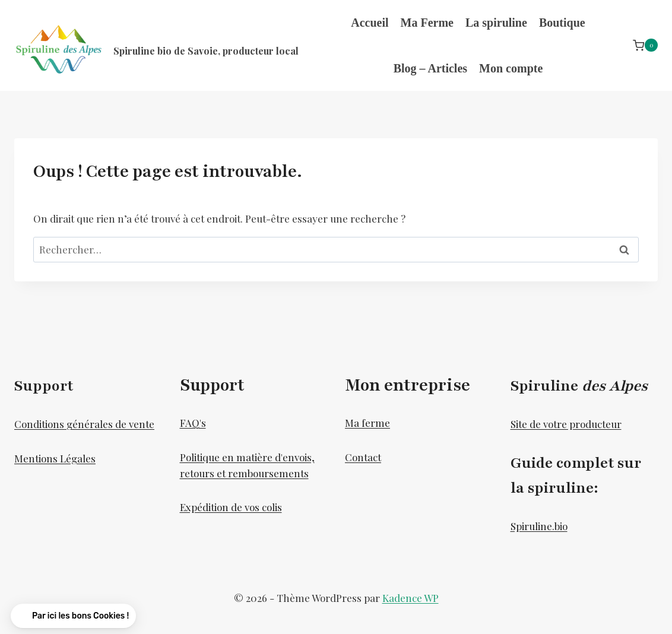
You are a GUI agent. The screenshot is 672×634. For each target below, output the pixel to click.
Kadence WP (411, 598)
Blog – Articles (430, 68)
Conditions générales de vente (84, 424)
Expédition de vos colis (231, 507)
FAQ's (193, 423)
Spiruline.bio (539, 526)
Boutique (562, 23)
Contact (363, 457)
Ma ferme (367, 423)
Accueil (370, 23)
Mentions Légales (55, 458)
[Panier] (645, 45)
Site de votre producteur (566, 424)
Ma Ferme (427, 23)
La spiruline (496, 23)
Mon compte (511, 68)
